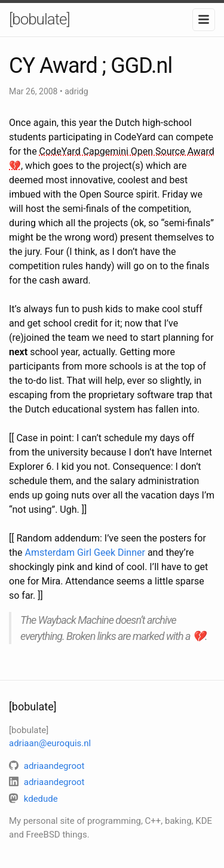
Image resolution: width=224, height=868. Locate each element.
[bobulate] (39, 19)
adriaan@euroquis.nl (50, 743)
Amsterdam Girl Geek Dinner (85, 552)
